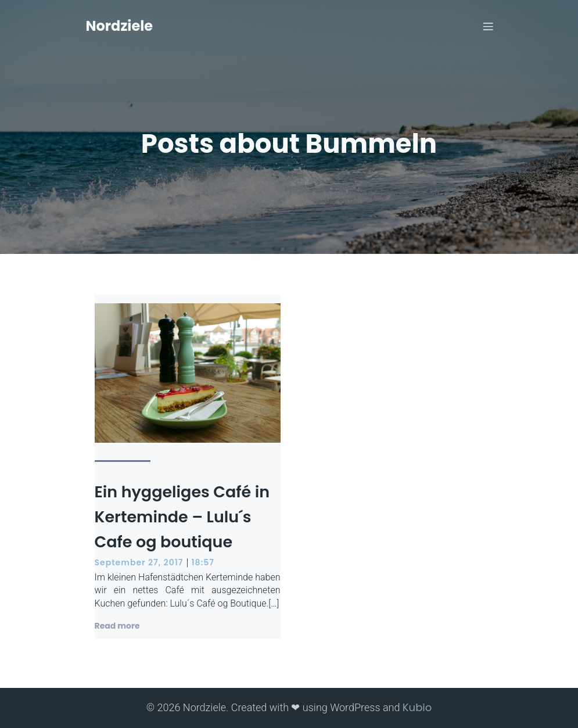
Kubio (417, 707)
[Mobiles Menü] (489, 26)
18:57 (202, 562)
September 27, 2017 (139, 562)
